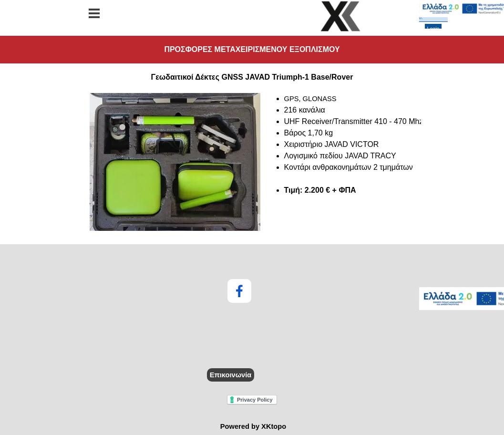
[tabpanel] (252, 163)
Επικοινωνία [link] (231, 375)
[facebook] (239, 291)
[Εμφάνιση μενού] (94, 13)
